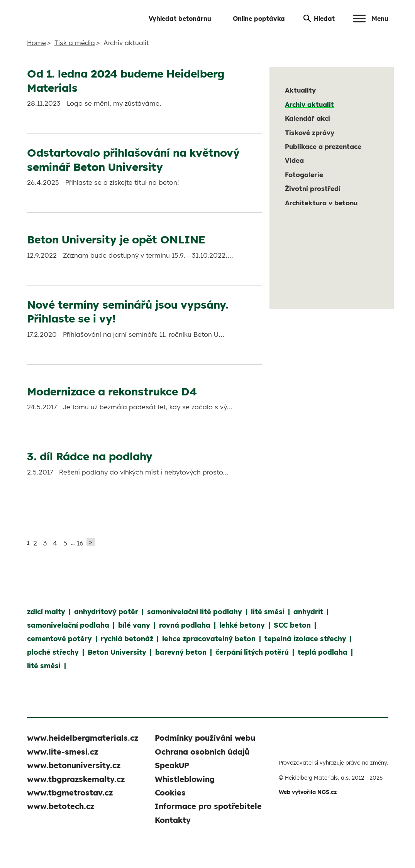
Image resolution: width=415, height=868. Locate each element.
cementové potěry (59, 639)
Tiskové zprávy (310, 133)
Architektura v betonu (321, 203)
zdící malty (46, 612)
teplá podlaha (323, 652)
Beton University (117, 652)
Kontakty (173, 820)
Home (36, 43)
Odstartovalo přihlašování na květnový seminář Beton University (133, 160)
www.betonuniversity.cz (74, 765)
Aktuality (300, 90)
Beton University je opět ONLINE (116, 239)
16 (80, 543)
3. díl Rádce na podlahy (90, 456)
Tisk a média (75, 43)
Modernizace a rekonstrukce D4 (112, 391)
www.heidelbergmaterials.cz (83, 738)
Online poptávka (259, 19)
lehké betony (242, 625)
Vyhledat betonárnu (180, 19)
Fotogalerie (304, 175)
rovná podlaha (185, 625)
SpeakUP (172, 765)
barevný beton (181, 652)
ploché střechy (53, 652)
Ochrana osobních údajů (202, 752)
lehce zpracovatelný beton (209, 639)
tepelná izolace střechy (305, 639)
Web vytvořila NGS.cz (308, 792)
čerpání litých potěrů (252, 652)
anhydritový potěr (106, 612)
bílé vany (134, 625)
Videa (294, 160)
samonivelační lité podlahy (195, 612)
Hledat (319, 19)
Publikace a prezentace (323, 146)
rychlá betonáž (127, 639)
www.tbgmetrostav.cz (70, 793)
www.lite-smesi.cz (63, 752)
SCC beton (292, 625)
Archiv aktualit (309, 104)
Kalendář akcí (307, 118)
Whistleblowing (185, 779)
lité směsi (268, 612)
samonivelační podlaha (68, 625)
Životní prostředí (313, 188)
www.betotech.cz (61, 806)
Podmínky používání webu (205, 738)
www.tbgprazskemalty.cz (76, 779)
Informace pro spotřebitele (208, 806)
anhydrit (308, 612)
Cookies (170, 793)
